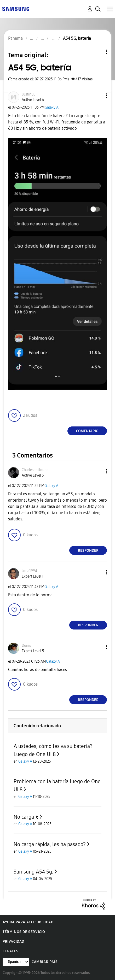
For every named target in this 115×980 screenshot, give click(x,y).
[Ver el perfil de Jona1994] (29, 571)
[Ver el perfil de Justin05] (29, 94)
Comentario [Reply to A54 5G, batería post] (87, 431)
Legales (10, 951)
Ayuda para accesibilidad (28, 922)
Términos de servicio (24, 932)
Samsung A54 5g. (33, 872)
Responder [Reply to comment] (88, 551)
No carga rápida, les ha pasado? (50, 844)
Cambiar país (45, 962)
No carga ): (26, 817)
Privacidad (13, 942)
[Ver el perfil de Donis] (26, 646)
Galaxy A (52, 107)
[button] (98, 96)
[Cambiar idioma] (16, 962)
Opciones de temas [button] (97, 52)
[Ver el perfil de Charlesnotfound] (35, 470)
